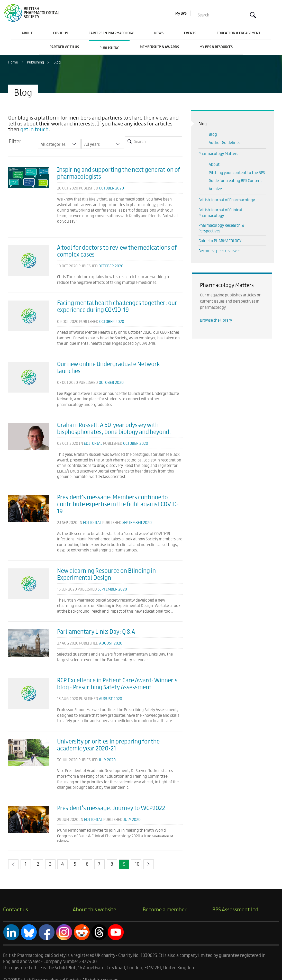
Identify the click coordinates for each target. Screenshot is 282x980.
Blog (57, 62)
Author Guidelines (225, 142)
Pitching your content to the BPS (237, 172)
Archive (215, 189)
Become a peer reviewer (219, 251)
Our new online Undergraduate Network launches (108, 367)
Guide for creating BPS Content (235, 180)
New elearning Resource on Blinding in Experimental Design (106, 574)
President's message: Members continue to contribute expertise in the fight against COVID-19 (118, 504)
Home (13, 62)
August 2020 (111, 643)
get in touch (34, 129)
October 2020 (111, 188)
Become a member (165, 909)
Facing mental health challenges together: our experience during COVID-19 (117, 306)
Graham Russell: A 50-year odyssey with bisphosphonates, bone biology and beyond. (114, 428)
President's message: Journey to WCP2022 (111, 808)
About (214, 164)
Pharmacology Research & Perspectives (221, 228)
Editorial (93, 443)
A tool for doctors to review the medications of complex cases (117, 251)
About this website (94, 909)
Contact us (16, 909)
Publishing (35, 62)
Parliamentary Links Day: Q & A (96, 631)
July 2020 (107, 760)
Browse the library (216, 320)
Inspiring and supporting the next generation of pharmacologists (119, 173)
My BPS (181, 13)
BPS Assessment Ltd (235, 909)
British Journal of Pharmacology (227, 200)
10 (137, 864)
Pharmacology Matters (218, 153)
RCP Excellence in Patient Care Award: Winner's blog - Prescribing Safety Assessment (117, 683)
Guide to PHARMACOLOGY (220, 241)
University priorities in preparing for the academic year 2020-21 (108, 745)
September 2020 (137, 522)
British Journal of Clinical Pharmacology (220, 212)
